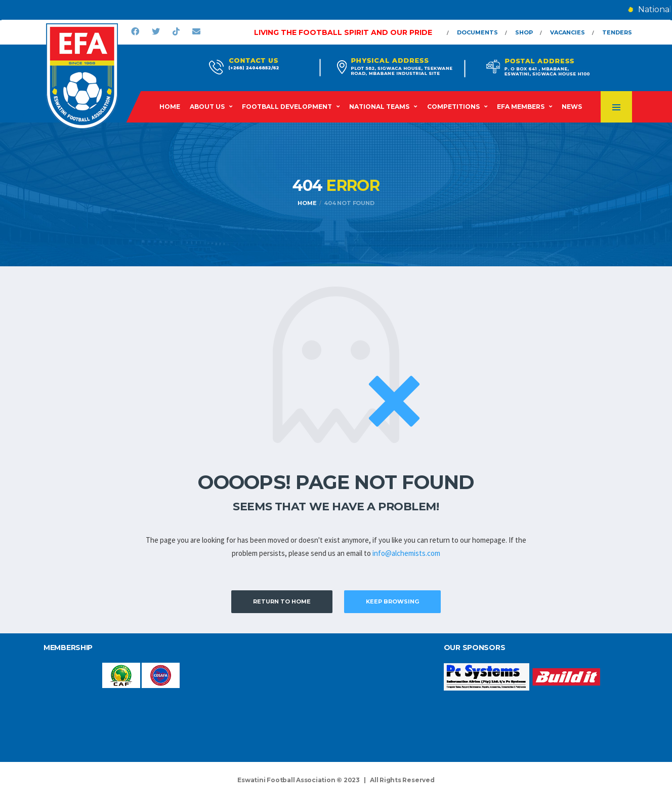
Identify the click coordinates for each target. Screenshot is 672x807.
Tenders (617, 32)
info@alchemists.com (406, 553)
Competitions (453, 107)
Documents (477, 32)
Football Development (287, 107)
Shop (524, 32)
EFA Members (521, 107)
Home (170, 107)
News (572, 107)
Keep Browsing (392, 601)
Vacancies (568, 32)
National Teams (379, 107)
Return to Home (282, 601)
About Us (207, 107)
